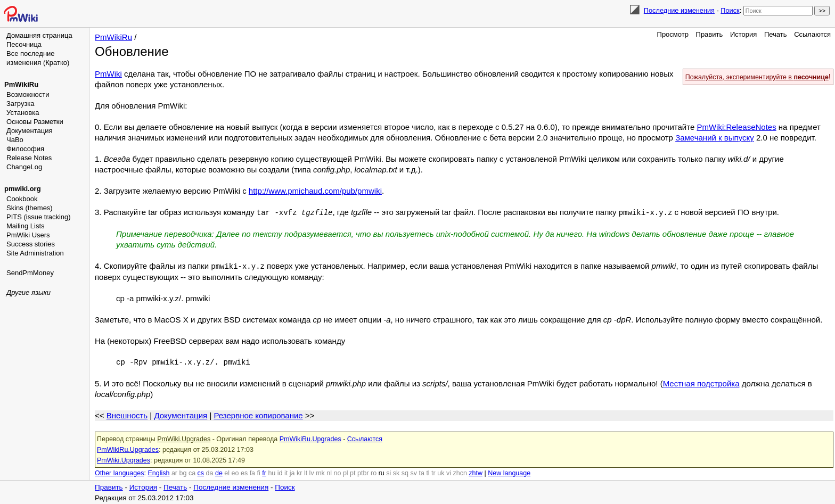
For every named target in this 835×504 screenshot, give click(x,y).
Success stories (31, 244)
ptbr (363, 472)
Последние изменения (679, 10)
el (227, 472)
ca (192, 472)
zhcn (460, 472)
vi (449, 472)
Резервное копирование (258, 414)
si (388, 472)
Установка (23, 113)
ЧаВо (15, 140)
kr (299, 472)
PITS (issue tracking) (39, 217)
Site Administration (35, 253)
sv (414, 472)
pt (353, 472)
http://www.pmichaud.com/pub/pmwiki (315, 191)
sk (396, 472)
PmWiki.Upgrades (184, 438)
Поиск (730, 10)
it (286, 472)
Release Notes (29, 158)
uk (441, 472)
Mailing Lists (26, 226)
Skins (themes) (30, 208)
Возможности (28, 94)
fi (259, 472)
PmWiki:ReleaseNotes (736, 127)
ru (382, 472)
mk (320, 472)
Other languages (119, 472)
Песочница (24, 44)
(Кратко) (56, 63)
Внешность (127, 414)
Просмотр (673, 34)
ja (292, 472)
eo (235, 472)
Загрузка (21, 104)
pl (346, 472)
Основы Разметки (35, 122)
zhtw (476, 472)
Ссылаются (812, 34)
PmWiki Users (28, 235)
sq (405, 472)
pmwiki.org (23, 189)
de (219, 472)
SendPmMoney (30, 273)
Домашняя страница (39, 35)
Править (710, 34)
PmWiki (108, 74)
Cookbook (22, 199)
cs (201, 472)
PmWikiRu (21, 84)
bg (183, 472)
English (158, 472)
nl (329, 472)
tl (428, 472)
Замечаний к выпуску (715, 138)
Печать (776, 34)
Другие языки (28, 292)
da (210, 472)
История (743, 34)
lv (312, 472)
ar (174, 472)
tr (433, 472)
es (244, 472)
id (280, 472)
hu (272, 472)
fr (264, 472)
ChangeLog (24, 167)
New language (509, 472)
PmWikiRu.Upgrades (310, 438)
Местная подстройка (701, 382)
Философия (25, 149)
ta (421, 472)
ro (374, 472)
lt (306, 472)
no (338, 472)
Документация (30, 131)
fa (252, 472)
